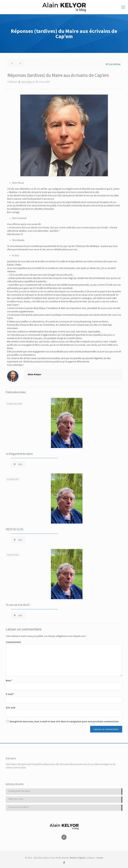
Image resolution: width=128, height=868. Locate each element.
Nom (9, 681)
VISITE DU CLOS (15, 529)
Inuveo (100, 858)
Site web (11, 708)
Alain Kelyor (27, 82)
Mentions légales (77, 858)
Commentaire (13, 642)
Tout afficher (113, 64)
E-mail (10, 694)
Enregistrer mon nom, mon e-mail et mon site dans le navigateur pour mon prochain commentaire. (65, 722)
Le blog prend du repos (19, 454)
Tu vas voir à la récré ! (18, 605)
